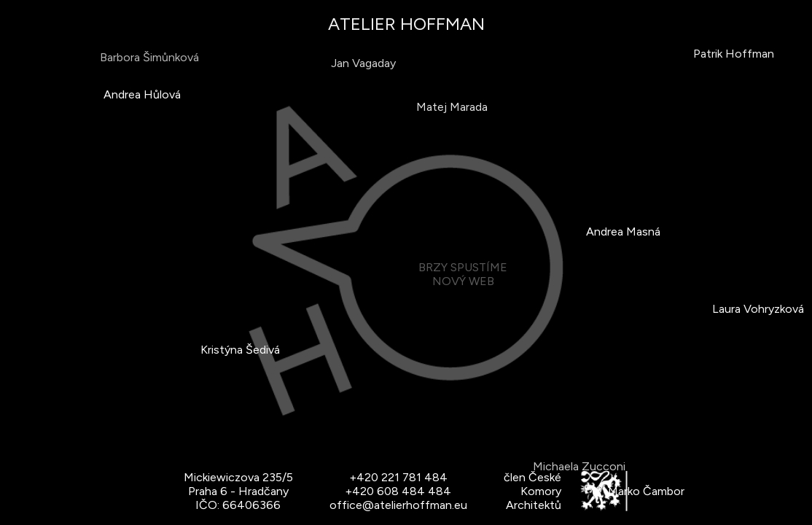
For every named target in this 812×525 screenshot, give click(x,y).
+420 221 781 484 (398, 477)
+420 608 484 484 (398, 491)
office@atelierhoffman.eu (398, 505)
